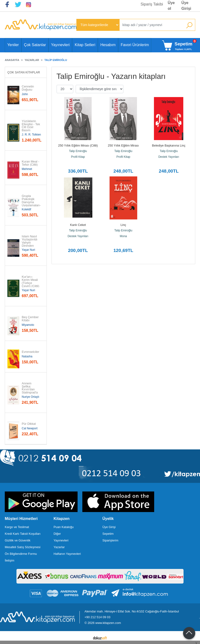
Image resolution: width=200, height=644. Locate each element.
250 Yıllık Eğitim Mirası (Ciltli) (78, 145)
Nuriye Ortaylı (30, 397)
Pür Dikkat (29, 424)
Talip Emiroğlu (78, 151)
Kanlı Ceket (78, 225)
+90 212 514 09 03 (97, 617)
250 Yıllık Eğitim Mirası (123, 145)
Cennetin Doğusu (28, 88)
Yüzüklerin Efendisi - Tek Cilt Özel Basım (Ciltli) (31, 127)
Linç (123, 225)
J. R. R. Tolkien (31, 135)
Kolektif (26, 209)
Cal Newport (30, 428)
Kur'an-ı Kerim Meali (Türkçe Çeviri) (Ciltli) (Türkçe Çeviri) (30, 285)
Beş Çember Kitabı (31, 319)
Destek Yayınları (169, 157)
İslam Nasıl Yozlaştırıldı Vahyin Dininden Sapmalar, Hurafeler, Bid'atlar (30, 246)
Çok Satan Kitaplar (24, 72)
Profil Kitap (78, 157)
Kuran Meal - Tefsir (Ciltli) (31, 163)
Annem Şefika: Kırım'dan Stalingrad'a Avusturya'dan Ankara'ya (31, 391)
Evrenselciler (30, 352)
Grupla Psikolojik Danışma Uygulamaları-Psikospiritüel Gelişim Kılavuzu (31, 205)
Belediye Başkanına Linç (169, 145)
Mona (123, 236)
